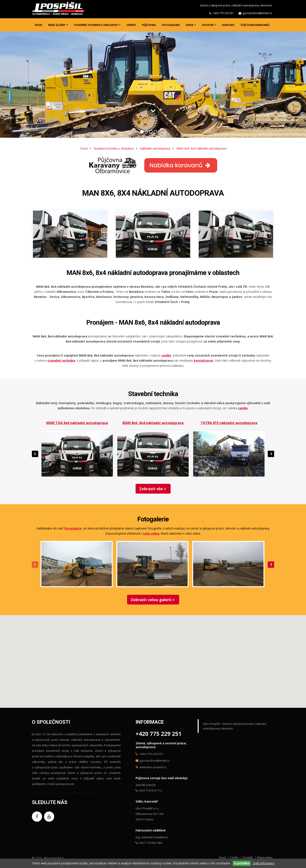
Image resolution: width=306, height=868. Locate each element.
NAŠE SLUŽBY (57, 25)
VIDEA (190, 25)
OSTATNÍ (208, 25)
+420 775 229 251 (223, 13)
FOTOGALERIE (171, 25)
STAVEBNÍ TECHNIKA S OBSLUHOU (96, 25)
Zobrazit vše (153, 489)
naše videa (151, 533)
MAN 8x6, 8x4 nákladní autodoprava (201, 148)
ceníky (243, 408)
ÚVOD (38, 25)
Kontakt (248, 857)
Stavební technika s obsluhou (114, 148)
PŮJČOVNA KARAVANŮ (255, 25)
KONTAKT (228, 25)
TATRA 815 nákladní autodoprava (229, 423)
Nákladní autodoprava (155, 148)
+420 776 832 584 (150, 843)
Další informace (263, 863)
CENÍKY (131, 25)
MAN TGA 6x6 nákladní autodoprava (77, 423)
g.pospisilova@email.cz (257, 13)
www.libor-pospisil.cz (153, 767)
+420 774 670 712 (150, 790)
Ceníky (234, 857)
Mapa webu (265, 857)
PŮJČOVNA (149, 25)
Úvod (84, 148)
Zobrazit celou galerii (153, 600)
